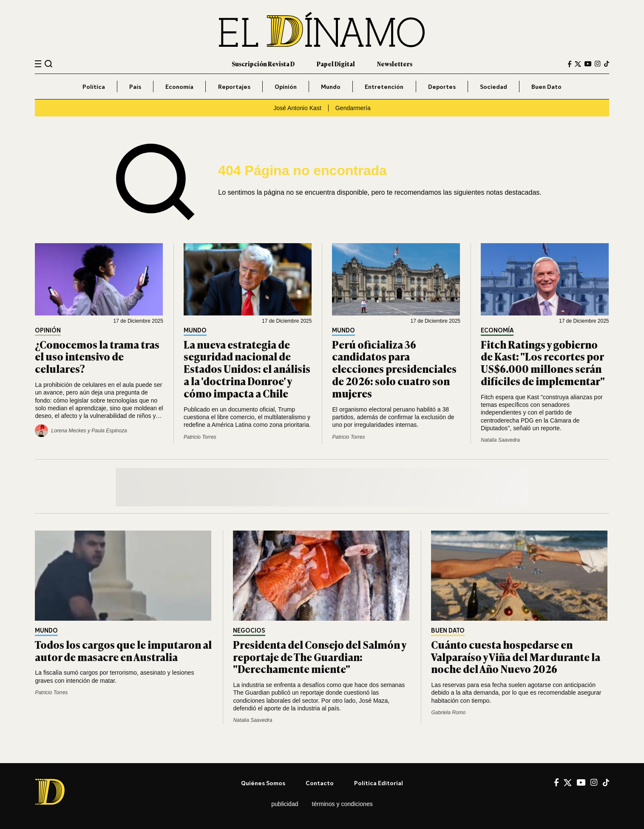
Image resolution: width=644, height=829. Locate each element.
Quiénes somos (263, 783)
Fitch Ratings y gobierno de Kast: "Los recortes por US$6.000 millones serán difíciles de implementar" (543, 362)
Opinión (286, 87)
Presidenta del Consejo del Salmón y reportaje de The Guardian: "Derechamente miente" (319, 657)
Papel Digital (336, 64)
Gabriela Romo (448, 713)
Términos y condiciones (342, 804)
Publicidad (285, 804)
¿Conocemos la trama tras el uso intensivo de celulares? (97, 356)
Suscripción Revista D (263, 64)
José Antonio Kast (297, 108)
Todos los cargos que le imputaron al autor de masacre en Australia (123, 650)
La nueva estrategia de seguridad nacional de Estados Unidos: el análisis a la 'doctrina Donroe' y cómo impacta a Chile (247, 369)
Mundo (331, 87)
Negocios (249, 631)
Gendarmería (353, 108)
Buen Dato (546, 87)
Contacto (320, 783)
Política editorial (379, 783)
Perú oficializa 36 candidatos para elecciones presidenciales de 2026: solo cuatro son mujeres (394, 369)
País (135, 87)
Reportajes (234, 87)
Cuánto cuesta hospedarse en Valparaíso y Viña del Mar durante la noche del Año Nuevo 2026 (516, 657)
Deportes (442, 87)
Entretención (384, 87)
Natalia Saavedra (500, 440)
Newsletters (395, 64)
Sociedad (494, 87)
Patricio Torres (200, 437)
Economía (179, 87)
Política (94, 87)
